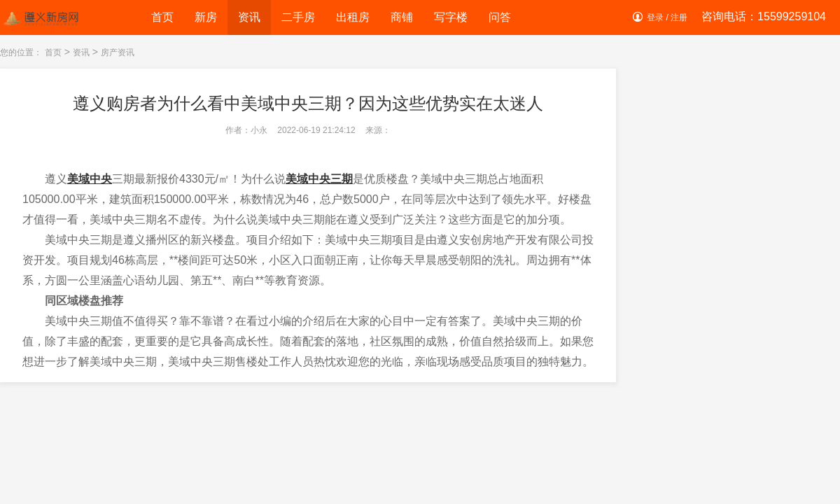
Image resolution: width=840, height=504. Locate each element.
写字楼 (451, 17)
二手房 (298, 17)
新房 (206, 17)
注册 (679, 17)
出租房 (353, 17)
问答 (500, 17)
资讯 (249, 17)
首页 (162, 17)
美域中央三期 (319, 179)
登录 (655, 17)
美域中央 (90, 179)
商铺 (402, 17)
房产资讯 (118, 52)
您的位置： (21, 52)
